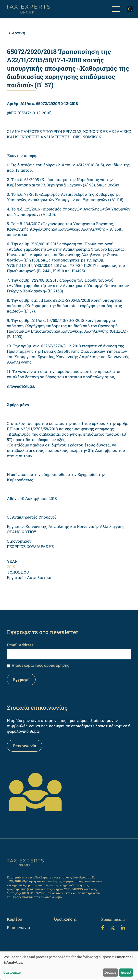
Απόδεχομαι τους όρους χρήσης (40, 665)
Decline (110, 972)
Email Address (20, 645)
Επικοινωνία (25, 746)
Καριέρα (14, 919)
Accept (126, 972)
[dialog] (69, 966)
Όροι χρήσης (66, 919)
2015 (11, 567)
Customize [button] (12, 972)
